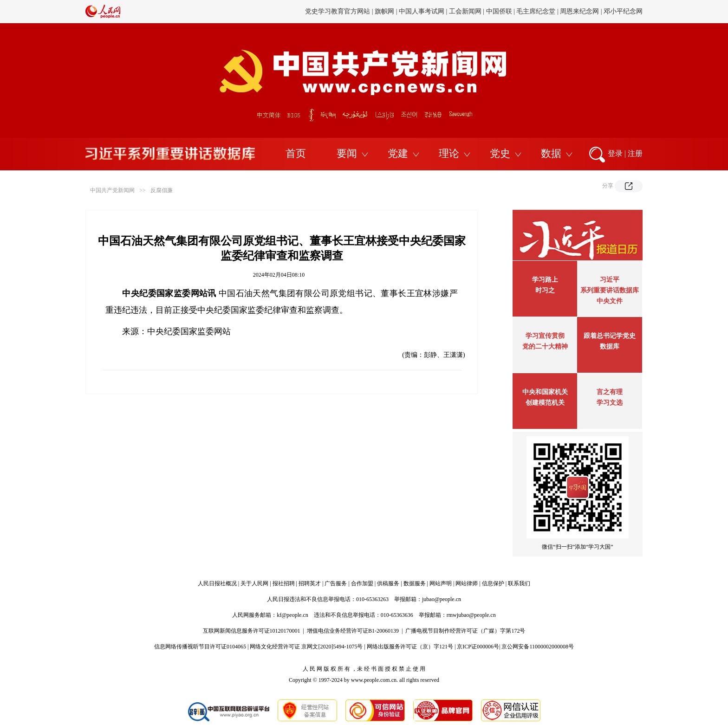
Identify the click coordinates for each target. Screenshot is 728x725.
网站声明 (441, 583)
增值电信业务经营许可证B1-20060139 (353, 631)
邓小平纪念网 (623, 11)
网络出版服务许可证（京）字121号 (410, 647)
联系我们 (519, 583)
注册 (635, 153)
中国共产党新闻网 (112, 190)
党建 (398, 153)
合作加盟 (362, 583)
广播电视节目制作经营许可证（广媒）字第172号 (465, 631)
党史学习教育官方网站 (338, 11)
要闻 (347, 153)
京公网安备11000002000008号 (538, 647)
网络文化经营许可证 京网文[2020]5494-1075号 (306, 647)
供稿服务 (388, 583)
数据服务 (415, 583)
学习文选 (610, 403)
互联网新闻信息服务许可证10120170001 (252, 631)
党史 (500, 153)
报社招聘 (284, 583)
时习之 (545, 290)
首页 (296, 153)
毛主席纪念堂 (536, 11)
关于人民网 (254, 583)
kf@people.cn (292, 615)
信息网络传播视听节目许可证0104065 (200, 647)
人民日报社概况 (217, 583)
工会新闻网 (465, 11)
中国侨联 (499, 11)
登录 (615, 153)
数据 (551, 153)
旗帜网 (384, 11)
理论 (449, 153)
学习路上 (545, 280)
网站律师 (467, 583)
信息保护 (493, 583)
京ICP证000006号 (478, 647)
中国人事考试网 (422, 11)
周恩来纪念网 (579, 11)
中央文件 (610, 301)
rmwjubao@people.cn (471, 615)
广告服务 (336, 583)
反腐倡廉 (162, 190)
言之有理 (610, 392)
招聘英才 (310, 583)
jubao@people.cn (442, 599)
